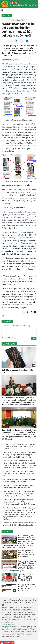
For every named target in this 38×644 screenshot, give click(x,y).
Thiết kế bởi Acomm (9, 624)
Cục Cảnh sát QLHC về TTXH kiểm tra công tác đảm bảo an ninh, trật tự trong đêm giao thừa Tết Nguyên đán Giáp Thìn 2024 (19, 494)
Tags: (3, 316)
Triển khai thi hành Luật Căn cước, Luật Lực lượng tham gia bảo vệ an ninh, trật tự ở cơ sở (19, 474)
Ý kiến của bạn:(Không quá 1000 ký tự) (16, 326)
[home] (5, 4)
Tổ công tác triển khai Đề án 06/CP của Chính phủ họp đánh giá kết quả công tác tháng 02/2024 (20, 447)
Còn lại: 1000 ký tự (8, 338)
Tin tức (7, 16)
